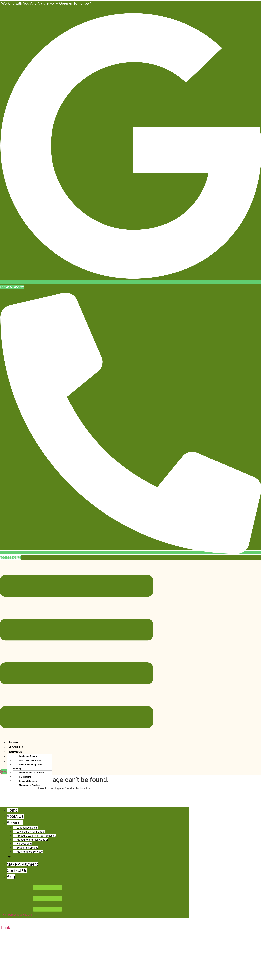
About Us (16, 747)
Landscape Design (28, 756)
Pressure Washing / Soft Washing (28, 767)
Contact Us (17, 794)
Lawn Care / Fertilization (31, 760)
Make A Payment (22, 789)
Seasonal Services (28, 781)
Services (16, 752)
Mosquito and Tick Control (32, 773)
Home (14, 742)
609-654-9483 (17, 971)
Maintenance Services (29, 785)
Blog (13, 799)
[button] (77, 652)
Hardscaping (25, 777)
